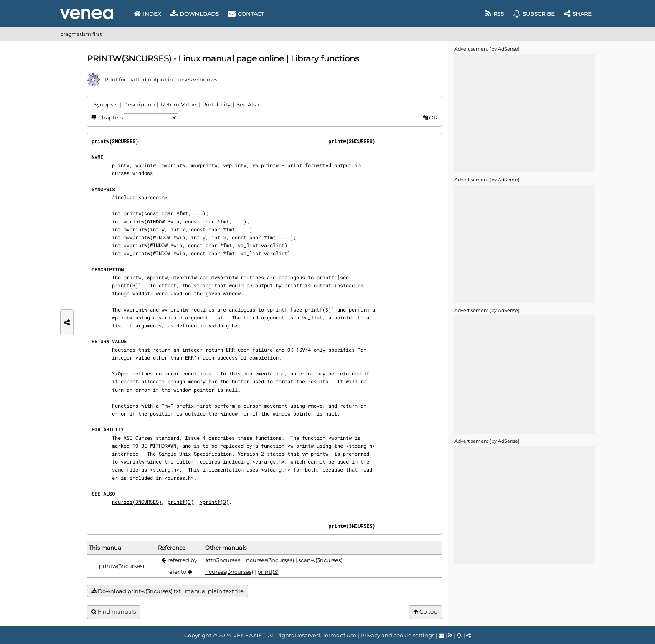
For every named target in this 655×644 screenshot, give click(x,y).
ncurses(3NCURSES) (137, 502)
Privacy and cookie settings (397, 635)
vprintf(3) (214, 502)
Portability (216, 104)
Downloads (195, 14)
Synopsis (105, 104)
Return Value (179, 104)
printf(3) (125, 285)
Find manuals (114, 612)
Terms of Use (339, 635)
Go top (425, 612)
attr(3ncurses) (223, 560)
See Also (248, 104)
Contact (246, 14)
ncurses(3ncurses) (270, 560)
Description (139, 104)
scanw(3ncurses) (320, 560)
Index (147, 14)
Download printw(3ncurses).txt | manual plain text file (168, 591)
